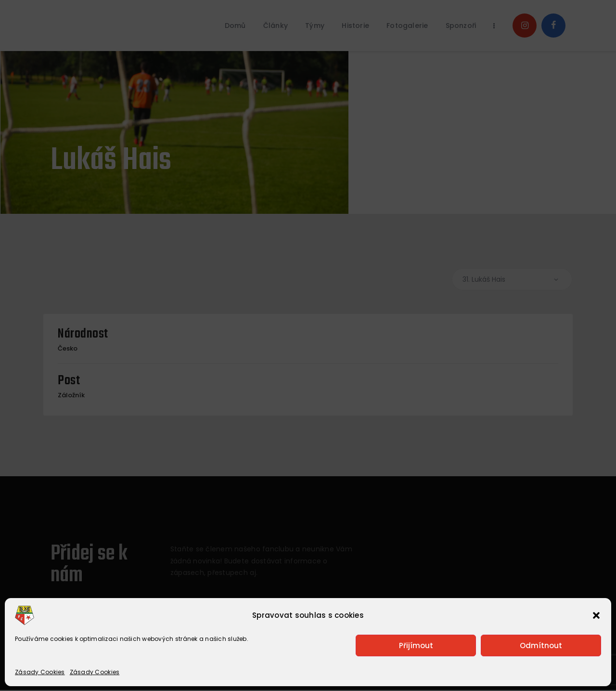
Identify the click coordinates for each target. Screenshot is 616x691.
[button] (596, 615)
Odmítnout (541, 645)
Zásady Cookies (40, 672)
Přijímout (416, 645)
